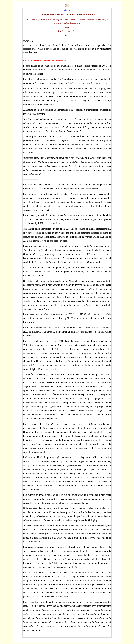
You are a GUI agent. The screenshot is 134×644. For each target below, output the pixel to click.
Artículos (67, 35)
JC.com (67, 10)
